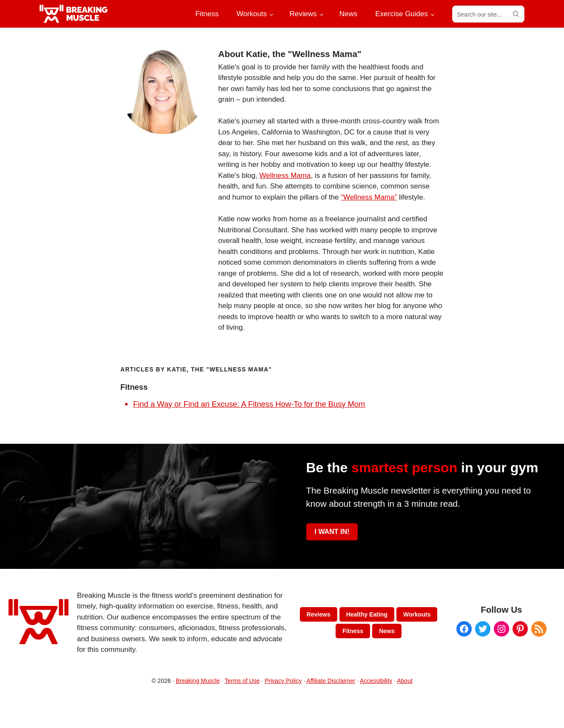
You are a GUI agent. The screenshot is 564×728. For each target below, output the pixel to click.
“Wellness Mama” (369, 197)
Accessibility (376, 681)
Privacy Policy (283, 681)
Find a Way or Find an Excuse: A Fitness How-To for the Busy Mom (249, 404)
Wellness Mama (285, 176)
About (405, 681)
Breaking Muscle (198, 681)
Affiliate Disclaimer (331, 681)
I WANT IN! (332, 532)
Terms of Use (242, 681)
